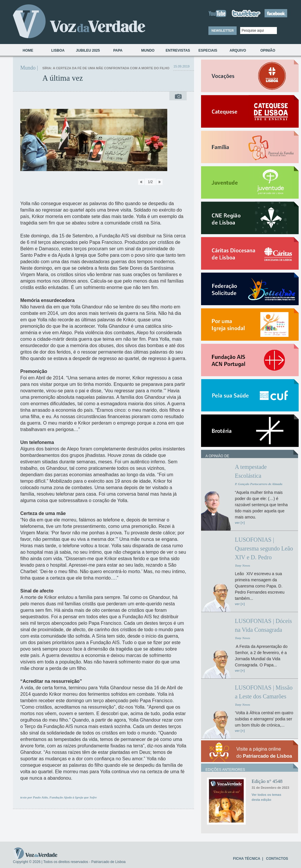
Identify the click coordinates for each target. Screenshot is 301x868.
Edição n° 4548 (267, 781)
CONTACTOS (277, 859)
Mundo (148, 50)
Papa (118, 50)
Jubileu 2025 (88, 50)
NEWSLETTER (223, 31)
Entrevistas (178, 50)
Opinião (268, 50)
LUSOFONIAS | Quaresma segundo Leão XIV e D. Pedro (264, 548)
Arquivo (238, 50)
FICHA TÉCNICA (247, 859)
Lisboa (58, 50)
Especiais (208, 50)
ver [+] (240, 523)
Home (28, 50)
